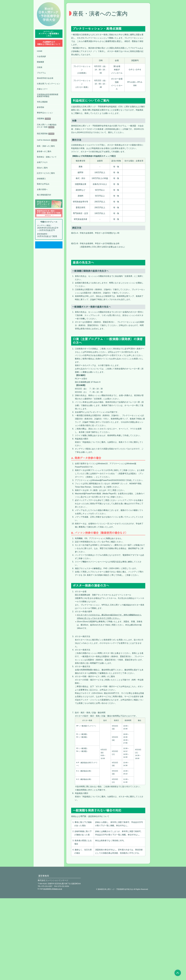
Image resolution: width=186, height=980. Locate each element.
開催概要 (41, 62)
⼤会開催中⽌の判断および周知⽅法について (49, 43)
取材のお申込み (43, 184)
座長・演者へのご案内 (46, 146)
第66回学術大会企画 (45, 78)
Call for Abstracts (47, 140)
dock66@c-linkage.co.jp (52, 971)
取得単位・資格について (47, 157)
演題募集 (44, 119)
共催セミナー (42, 89)
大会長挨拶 (41, 56)
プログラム (41, 73)
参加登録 (41, 107)
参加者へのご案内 (44, 151)
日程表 (40, 67)
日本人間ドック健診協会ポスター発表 (47, 126)
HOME (39, 51)
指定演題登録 (46, 134)
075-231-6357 (46, 968)
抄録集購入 (41, 179)
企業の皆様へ (42, 189)
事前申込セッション (45, 113)
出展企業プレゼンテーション (49, 84)
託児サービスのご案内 (46, 173)
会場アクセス (42, 162)
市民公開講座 (42, 102)
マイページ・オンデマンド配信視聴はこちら (49, 34)
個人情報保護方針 (44, 195)
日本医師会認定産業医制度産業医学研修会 (48, 95)
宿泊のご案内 (42, 168)
